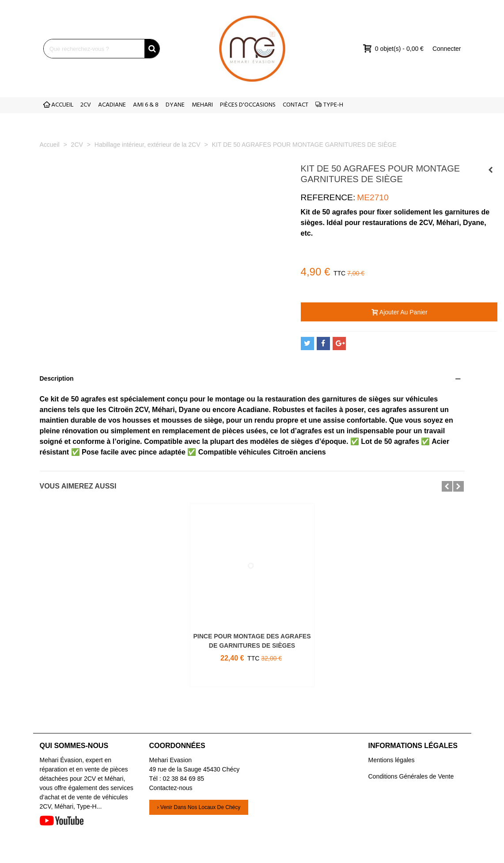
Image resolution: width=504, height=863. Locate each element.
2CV (86, 105)
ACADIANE (112, 105)
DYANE (175, 105)
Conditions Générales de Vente (411, 776)
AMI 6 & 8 (146, 105)
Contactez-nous (171, 788)
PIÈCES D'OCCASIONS (248, 105)
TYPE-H (329, 105)
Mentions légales (392, 760)
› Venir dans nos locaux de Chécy (199, 807)
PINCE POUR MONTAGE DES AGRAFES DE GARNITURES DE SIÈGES (252, 641)
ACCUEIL (58, 105)
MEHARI (202, 105)
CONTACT (296, 105)
